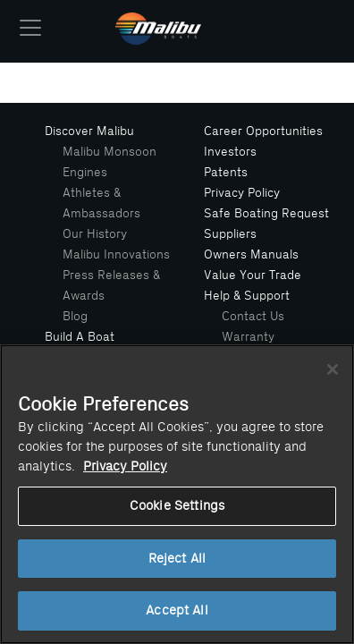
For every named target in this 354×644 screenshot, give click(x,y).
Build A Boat (80, 337)
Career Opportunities (263, 131)
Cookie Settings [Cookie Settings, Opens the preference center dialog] (177, 506)
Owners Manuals (251, 254)
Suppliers (230, 234)
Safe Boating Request (266, 213)
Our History (95, 234)
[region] (177, 494)
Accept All (177, 610)
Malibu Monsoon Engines (110, 162)
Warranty (248, 337)
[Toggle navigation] (30, 28)
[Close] (333, 369)
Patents (226, 172)
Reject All (177, 559)
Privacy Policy (242, 193)
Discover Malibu (89, 131)
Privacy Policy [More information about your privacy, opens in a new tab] (125, 466)
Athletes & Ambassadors (101, 203)
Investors (230, 152)
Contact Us (253, 316)
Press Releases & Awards (111, 285)
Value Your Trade (253, 275)
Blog (75, 316)
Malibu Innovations (116, 254)
